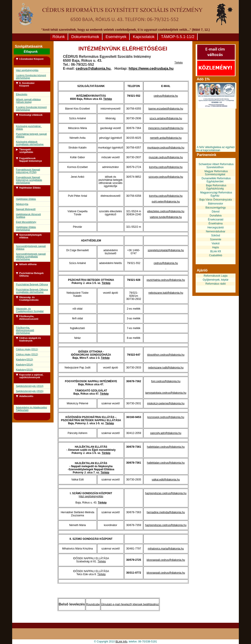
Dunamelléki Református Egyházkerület (216, 180)
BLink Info (121, 642)
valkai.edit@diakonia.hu (166, 480)
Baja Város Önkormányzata (216, 200)
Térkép (179, 63)
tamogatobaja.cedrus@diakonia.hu (166, 393)
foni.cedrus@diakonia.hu (166, 381)
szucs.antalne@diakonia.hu (166, 118)
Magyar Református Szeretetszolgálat (216, 173)
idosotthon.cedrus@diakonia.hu (166, 355)
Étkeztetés (22, 94)
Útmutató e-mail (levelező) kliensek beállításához (130, 604)
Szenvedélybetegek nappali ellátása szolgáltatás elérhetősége (31, 256)
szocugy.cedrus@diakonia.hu (166, 177)
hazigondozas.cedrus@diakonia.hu (166, 493)
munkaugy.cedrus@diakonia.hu (166, 148)
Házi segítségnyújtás (27, 70)
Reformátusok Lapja (215, 276)
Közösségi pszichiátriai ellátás (29, 127)
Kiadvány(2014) (24, 364)
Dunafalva (216, 216)
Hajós (216, 247)
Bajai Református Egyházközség (216, 187)
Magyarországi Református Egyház (216, 194)
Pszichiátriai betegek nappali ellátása (31, 135)
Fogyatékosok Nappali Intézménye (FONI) (28, 171)
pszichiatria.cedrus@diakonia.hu (166, 280)
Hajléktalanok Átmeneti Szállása (28, 216)
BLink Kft (216, 251)
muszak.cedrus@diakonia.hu (166, 157)
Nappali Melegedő (26, 209)
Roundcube (93, 604)
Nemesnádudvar (216, 231)
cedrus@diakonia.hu (93, 68)
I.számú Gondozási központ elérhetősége (31, 77)
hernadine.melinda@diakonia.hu (166, 512)
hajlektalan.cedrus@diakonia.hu (166, 447)
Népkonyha (22, 204)
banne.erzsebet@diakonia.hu (166, 109)
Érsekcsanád (215, 220)
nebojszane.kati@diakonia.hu (166, 293)
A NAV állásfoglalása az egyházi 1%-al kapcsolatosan (215, 149)
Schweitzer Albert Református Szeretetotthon (216, 166)
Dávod (216, 212)
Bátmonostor (216, 204)
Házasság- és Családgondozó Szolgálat (30, 310)
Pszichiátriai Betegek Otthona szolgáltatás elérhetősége (32, 291)
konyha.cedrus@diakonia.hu (166, 167)
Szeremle (216, 239)
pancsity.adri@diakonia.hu (166, 433)
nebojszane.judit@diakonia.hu (166, 368)
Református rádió (216, 284)
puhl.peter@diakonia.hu (166, 202)
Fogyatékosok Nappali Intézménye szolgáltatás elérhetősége (29, 180)
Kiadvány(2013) (24, 359)
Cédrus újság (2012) (27, 354)
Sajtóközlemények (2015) (30, 391)
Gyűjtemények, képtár (216, 280)
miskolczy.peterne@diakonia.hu (166, 403)
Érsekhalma (215, 224)
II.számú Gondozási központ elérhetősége (31, 108)
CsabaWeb (215, 255)
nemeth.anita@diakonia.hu (166, 138)
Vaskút (216, 243)
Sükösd (216, 235)
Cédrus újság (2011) (27, 349)
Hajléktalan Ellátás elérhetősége (26, 228)
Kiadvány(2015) (24, 370)
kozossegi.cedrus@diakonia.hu (166, 417)
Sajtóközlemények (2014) (30, 386)
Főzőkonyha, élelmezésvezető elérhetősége (25, 330)
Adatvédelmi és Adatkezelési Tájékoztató (31, 409)
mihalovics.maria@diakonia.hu (166, 549)
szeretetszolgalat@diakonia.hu (166, 250)
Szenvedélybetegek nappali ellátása (31, 247)
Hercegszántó (216, 228)
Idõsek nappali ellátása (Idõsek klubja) (28, 101)
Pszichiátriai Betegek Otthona (32, 284)
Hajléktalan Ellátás (26, 199)
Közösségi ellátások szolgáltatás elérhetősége (30, 143)
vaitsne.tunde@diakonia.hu (166, 217)
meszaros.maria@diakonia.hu (166, 128)
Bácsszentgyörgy (215, 208)
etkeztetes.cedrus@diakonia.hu (166, 211)
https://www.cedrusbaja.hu (151, 68)
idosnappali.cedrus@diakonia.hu (166, 560)
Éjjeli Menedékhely (26, 222)
